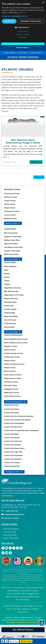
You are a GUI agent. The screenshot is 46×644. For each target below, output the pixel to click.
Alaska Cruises (10, 361)
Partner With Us (30, 606)
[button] (23, 16)
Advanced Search (23, 48)
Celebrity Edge (10, 313)
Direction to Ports (12, 597)
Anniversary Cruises (12, 194)
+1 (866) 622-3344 (10, 511)
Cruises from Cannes (12, 463)
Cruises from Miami (11, 434)
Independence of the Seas (14, 295)
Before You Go (7, 588)
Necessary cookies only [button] (31, 21)
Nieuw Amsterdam (11, 316)
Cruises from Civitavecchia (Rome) (17, 420)
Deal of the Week (10, 535)
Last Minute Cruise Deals (14, 247)
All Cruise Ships (13, 332)
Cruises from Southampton (14, 423)
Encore (7, 277)
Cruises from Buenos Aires (14, 448)
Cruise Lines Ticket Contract (29, 597)
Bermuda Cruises (11, 386)
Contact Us (26, 609)
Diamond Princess (11, 299)
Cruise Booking (10, 53)
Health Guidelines (14, 591)
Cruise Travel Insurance (30, 591)
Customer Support (10, 518)
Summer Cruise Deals (12, 251)
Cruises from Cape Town (13, 452)
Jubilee (7, 281)
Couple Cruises (10, 201)
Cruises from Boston (12, 438)
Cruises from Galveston (13, 441)
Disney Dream (9, 327)
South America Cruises (13, 375)
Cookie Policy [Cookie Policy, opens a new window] (23, 31)
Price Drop (15, 641)
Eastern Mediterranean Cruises (16, 343)
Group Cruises (10, 208)
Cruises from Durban (12, 466)
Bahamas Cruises (11, 346)
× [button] (43, 3)
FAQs (8, 609)
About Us (7, 606)
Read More (35, 162)
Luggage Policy (33, 594)
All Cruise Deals (13, 259)
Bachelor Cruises (11, 197)
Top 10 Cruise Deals (11, 538)
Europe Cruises (10, 350)
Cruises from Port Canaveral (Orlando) (19, 416)
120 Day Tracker (10, 532)
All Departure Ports (14, 472)
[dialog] (23, 21)
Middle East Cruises (12, 393)
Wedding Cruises (10, 219)
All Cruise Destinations (16, 402)
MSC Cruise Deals (11, 233)
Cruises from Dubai (11, 413)
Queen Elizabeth (10, 266)
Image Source (23, 612)
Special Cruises (13, 223)
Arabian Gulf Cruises (12, 357)
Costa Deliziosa (10, 324)
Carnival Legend (10, 309)
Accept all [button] (9, 21)
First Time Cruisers (23, 600)
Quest (6, 270)
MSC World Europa (11, 291)
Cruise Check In (19, 588)
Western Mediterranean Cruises (16, 339)
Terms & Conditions (18, 622)
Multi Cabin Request (11, 529)
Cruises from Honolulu (13, 445)
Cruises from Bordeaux (13, 459)
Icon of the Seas (10, 320)
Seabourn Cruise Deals (13, 237)
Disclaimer (39, 177)
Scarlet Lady (9, 306)
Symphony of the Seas (13, 288)
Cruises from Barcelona (13, 427)
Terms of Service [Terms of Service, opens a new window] (23, 34)
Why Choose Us (17, 606)
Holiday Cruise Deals (12, 240)
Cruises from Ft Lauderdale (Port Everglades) (21, 431)
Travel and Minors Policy (35, 588)
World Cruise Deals (11, 254)
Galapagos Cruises (11, 389)
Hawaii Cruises (10, 368)
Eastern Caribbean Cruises (14, 364)
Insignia (7, 284)
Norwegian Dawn (10, 302)
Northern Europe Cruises (13, 353)
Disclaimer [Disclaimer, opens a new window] (23, 37)
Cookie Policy (16, 609)
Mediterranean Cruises (13, 378)
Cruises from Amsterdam (13, 455)
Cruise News (23, 53)
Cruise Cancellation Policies (17, 594)
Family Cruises (10, 204)
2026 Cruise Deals (11, 244)
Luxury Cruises (10, 215)
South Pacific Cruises (12, 396)
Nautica (7, 274)
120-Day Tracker (26, 641)
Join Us (39, 606)
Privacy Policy (34, 622)
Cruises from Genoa (12, 409)
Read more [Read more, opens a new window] (23, 13)
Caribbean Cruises (11, 382)
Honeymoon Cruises (12, 211)
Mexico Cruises (10, 371)
